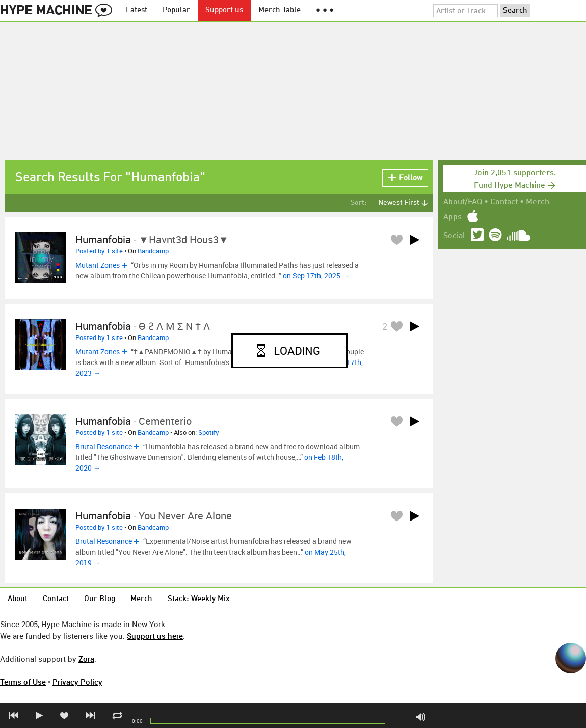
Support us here (155, 636)
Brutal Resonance (104, 446)
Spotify (209, 432)
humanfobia (103, 516)
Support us (224, 10)
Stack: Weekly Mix (199, 599)
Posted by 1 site (99, 251)
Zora (86, 659)
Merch (538, 202)
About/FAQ (463, 202)
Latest (137, 10)
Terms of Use (23, 682)
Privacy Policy (77, 682)
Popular (176, 10)
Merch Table (279, 10)
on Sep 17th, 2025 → (316, 276)
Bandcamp (153, 251)
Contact (504, 202)
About (18, 599)
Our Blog (100, 599)
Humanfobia (103, 239)
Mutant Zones (98, 265)
